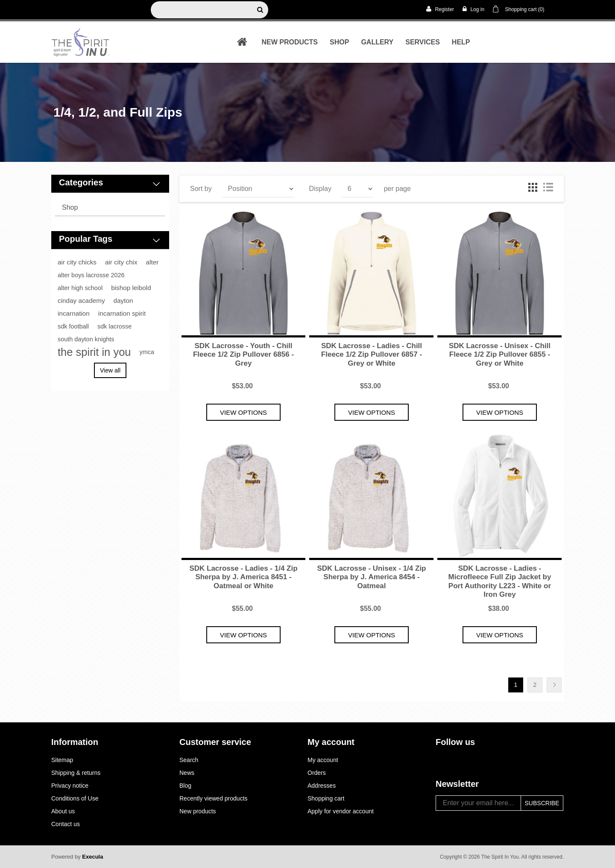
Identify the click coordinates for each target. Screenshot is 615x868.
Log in (473, 9)
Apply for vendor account (341, 811)
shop (339, 42)
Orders (317, 773)
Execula (92, 857)
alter (152, 262)
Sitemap (62, 760)
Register (440, 9)
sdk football (73, 326)
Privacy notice (70, 786)
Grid (533, 187)
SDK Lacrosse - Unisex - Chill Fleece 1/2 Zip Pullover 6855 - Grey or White (500, 355)
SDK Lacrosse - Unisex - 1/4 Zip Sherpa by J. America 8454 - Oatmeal (371, 577)
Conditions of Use (75, 798)
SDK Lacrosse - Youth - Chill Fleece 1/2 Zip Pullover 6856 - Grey (243, 355)
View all (110, 370)
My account (323, 760)
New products (290, 42)
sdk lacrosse (114, 326)
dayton (123, 301)
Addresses (322, 786)
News (187, 773)
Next (554, 685)
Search (189, 760)
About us (63, 811)
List (548, 187)
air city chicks (77, 262)
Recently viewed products (214, 798)
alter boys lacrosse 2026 (91, 275)
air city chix (121, 262)
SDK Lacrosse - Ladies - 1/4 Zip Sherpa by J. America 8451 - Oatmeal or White (243, 577)
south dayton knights (86, 339)
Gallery (377, 42)
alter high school (80, 288)
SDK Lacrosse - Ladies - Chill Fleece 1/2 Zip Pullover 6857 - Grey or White (372, 355)
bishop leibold (131, 288)
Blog (185, 786)
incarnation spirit (122, 313)
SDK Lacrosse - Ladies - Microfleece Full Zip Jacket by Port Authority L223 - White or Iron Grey (500, 581)
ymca (147, 352)
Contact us (66, 824)
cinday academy (81, 301)
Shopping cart (326, 798)
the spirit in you (94, 352)
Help (461, 42)
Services (423, 42)
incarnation (74, 313)
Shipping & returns (76, 773)
